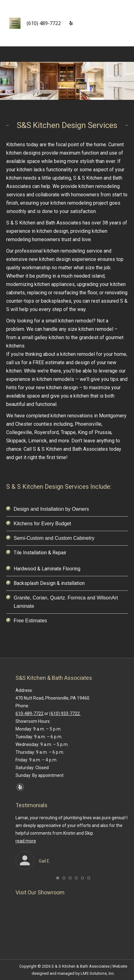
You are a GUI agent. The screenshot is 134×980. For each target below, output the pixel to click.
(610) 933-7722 (65, 714)
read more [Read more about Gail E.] (26, 841)
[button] (58, 878)
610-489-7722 (29, 714)
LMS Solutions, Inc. (98, 973)
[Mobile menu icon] (15, 23)
